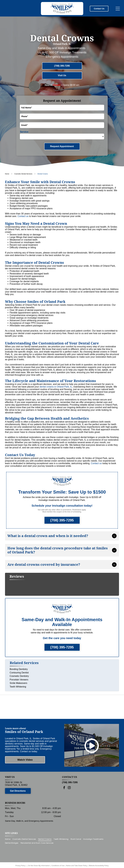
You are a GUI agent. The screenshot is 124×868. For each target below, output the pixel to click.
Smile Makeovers (19, 680)
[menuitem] (9, 847)
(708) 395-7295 (70, 790)
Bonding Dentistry (19, 666)
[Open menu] (118, 9)
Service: (24, 132)
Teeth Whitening (18, 683)
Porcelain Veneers (19, 676)
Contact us (23, 216)
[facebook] (64, 796)
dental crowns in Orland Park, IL (56, 387)
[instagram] (69, 796)
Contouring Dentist (19, 669)
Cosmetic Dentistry (19, 673)
